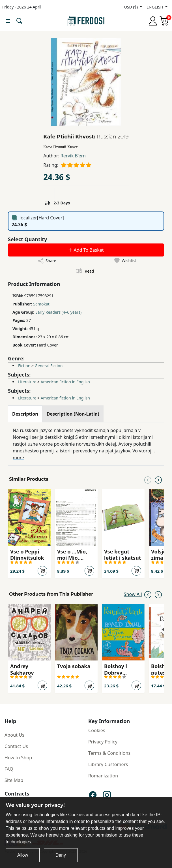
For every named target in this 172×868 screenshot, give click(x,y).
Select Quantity (27, 239)
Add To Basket (86, 250)
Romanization (103, 776)
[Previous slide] (148, 479)
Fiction (24, 366)
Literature (27, 382)
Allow (23, 855)
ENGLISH (155, 7)
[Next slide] (158, 479)
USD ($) (132, 7)
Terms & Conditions (109, 753)
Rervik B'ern (73, 156)
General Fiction (49, 366)
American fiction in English (65, 382)
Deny (61, 855)
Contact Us (16, 746)
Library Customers (108, 764)
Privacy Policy (103, 742)
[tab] (25, 414)
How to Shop (18, 758)
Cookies (97, 730)
